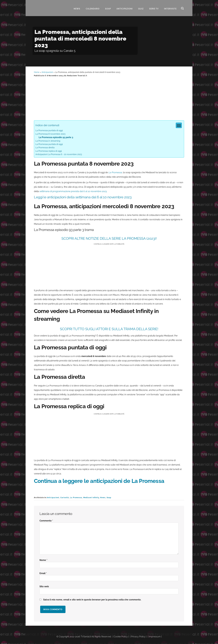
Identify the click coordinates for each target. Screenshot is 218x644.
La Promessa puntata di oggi (49, 130)
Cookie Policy (121, 637)
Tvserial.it (48, 7)
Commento (46, 521)
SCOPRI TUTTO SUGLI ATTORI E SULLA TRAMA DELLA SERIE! (109, 329)
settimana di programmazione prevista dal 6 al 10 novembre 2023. (73, 191)
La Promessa (115, 172)
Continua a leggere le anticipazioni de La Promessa (99, 481)
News (103, 498)
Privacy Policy (138, 637)
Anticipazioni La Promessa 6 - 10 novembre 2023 (59, 154)
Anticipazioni (47, 72)
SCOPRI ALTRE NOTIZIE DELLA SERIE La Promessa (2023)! (109, 238)
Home (37, 72)
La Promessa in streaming (48, 141)
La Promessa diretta (45, 148)
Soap (109, 498)
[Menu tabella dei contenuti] (179, 125)
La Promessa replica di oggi (49, 151)
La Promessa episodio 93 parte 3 (56, 137)
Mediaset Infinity (91, 498)
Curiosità (65, 498)
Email (43, 573)
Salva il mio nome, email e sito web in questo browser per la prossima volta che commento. (92, 600)
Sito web (44, 586)
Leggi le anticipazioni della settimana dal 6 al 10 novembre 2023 (83, 197)
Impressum (155, 637)
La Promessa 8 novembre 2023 (50, 134)
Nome (43, 560)
